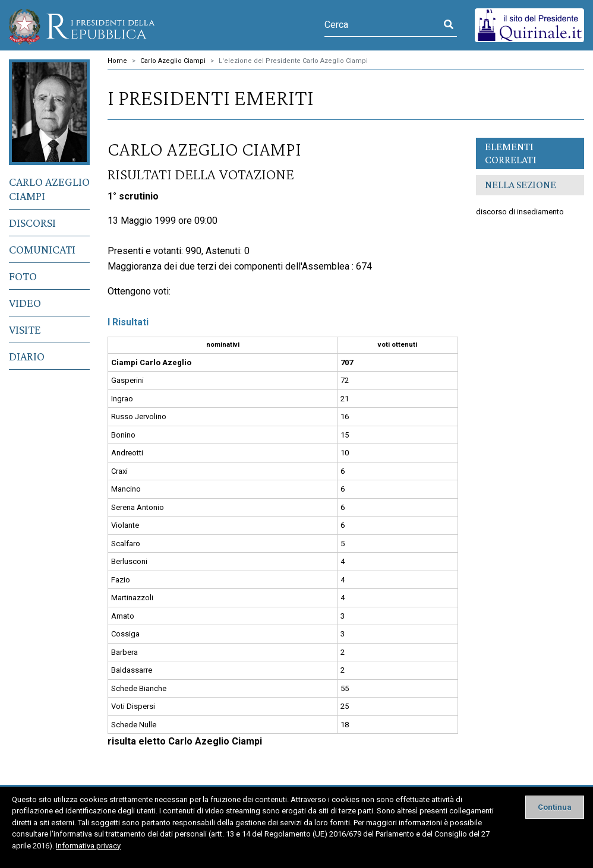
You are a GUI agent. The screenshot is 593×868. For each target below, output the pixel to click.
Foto (23, 276)
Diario (27, 356)
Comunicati (42, 249)
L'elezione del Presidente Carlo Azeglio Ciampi (293, 61)
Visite (25, 330)
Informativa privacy (88, 846)
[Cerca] (382, 25)
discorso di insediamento (520, 212)
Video (25, 303)
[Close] (555, 807)
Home (117, 61)
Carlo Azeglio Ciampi (49, 189)
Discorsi (32, 223)
